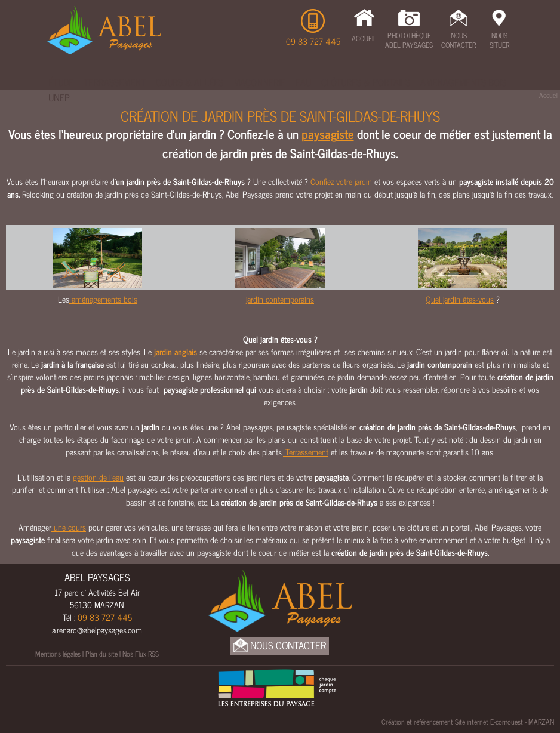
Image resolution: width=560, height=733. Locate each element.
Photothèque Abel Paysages (409, 40)
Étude (61, 82)
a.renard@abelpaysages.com (97, 629)
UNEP (59, 97)
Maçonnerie (259, 82)
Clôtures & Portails (366, 82)
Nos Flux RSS (141, 654)
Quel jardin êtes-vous (460, 299)
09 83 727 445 (313, 41)
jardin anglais (176, 351)
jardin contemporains (280, 299)
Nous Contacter (459, 40)
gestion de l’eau (98, 477)
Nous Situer (499, 40)
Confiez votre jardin (342, 181)
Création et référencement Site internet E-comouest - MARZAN (468, 722)
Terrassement (115, 82)
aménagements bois (103, 299)
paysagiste (328, 134)
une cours (69, 527)
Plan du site (101, 654)
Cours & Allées (190, 82)
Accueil (364, 38)
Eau (303, 82)
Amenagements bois (463, 82)
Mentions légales (58, 654)
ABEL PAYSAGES (97, 577)
